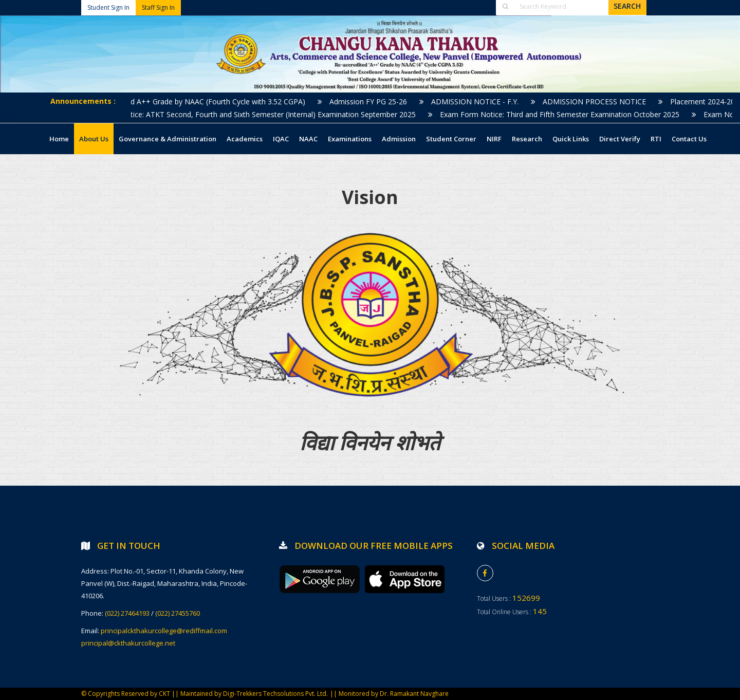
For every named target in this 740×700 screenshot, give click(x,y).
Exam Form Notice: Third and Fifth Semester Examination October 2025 (566, 114)
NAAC (308, 139)
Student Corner (451, 139)
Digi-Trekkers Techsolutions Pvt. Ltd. (275, 694)
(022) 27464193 (127, 613)
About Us (94, 139)
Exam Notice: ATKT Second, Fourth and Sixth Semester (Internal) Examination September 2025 (264, 114)
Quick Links (571, 139)
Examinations (350, 139)
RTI (656, 139)
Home (59, 139)
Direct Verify (620, 139)
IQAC (281, 139)
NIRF (494, 139)
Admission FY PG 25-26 (374, 102)
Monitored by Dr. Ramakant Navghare (394, 694)
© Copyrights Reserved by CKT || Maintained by (152, 694)
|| (334, 694)
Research (527, 139)
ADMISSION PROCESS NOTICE (600, 102)
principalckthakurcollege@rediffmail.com (164, 631)
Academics (245, 139)
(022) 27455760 (178, 613)
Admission (399, 139)
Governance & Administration (168, 139)
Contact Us (689, 139)
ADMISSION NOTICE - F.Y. (481, 102)
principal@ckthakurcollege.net (128, 643)
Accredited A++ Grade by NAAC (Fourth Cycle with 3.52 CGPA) (209, 102)
